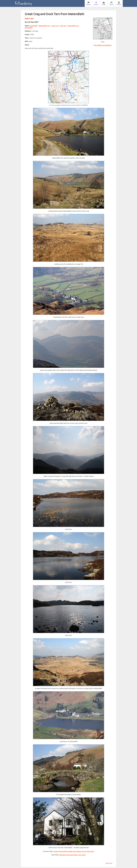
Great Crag (55, 26)
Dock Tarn (63, 26)
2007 (32, 19)
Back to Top (109, 863)
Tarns (111, 3)
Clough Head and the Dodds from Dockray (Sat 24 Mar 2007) (74, 851)
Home (88, 3)
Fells (104, 3)
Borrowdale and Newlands (103, 45)
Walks (96, 3)
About (119, 3)
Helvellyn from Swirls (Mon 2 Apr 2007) (72, 855)
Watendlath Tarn (44, 26)
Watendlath (34, 26)
